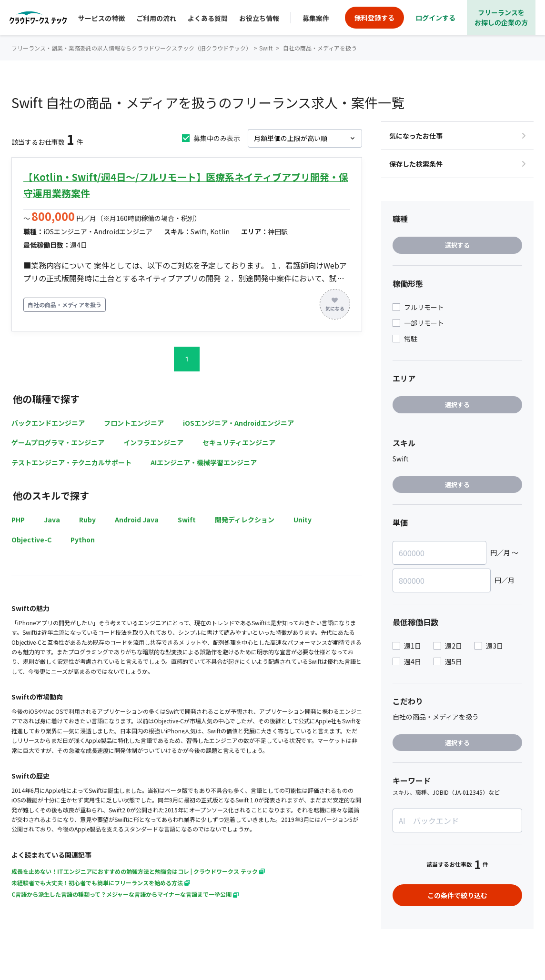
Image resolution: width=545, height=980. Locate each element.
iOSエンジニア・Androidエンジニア (238, 423)
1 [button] (187, 359)
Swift (187, 520)
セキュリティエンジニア (239, 442)
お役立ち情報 (259, 18)
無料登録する (374, 18)
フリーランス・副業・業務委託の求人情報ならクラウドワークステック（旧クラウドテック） (131, 48)
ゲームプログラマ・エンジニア (58, 442)
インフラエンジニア (153, 442)
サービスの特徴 (101, 18)
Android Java (137, 520)
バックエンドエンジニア (48, 423)
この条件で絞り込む (457, 895)
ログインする (435, 18)
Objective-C (31, 540)
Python (83, 540)
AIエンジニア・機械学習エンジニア (204, 462)
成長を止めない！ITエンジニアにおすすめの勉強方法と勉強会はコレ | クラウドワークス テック (138, 871)
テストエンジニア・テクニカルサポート (71, 462)
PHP (18, 520)
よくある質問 (208, 18)
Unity (303, 520)
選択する (457, 245)
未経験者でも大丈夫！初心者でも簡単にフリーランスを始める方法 (101, 883)
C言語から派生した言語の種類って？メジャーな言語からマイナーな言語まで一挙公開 (125, 894)
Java (52, 520)
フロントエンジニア (134, 423)
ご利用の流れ (156, 18)
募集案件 (316, 18)
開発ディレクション (245, 520)
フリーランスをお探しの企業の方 (501, 17)
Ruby (87, 520)
